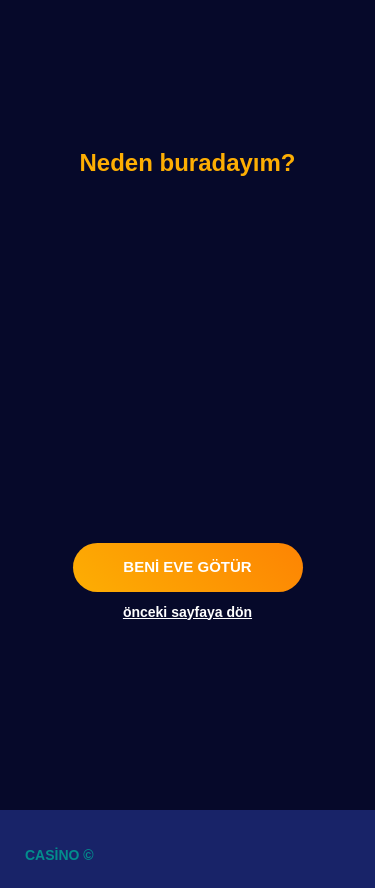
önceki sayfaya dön (187, 612)
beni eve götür (187, 566)
